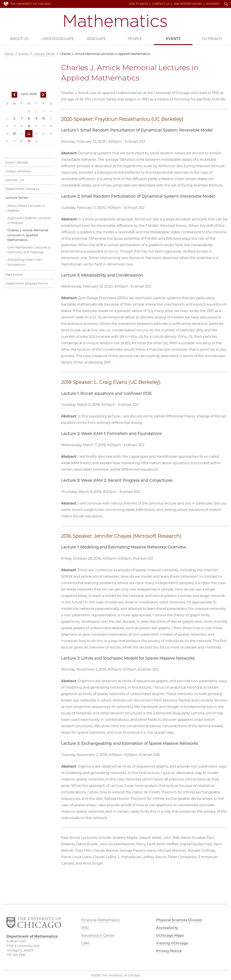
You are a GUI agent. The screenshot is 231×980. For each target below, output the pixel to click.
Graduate (96, 39)
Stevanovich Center (98, 935)
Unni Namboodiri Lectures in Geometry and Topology (29, 250)
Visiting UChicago (172, 943)
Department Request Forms (27, 283)
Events (173, 39)
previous (14, 95)
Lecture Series (44, 54)
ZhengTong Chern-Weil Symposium (25, 262)
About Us (19, 39)
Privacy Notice (169, 951)
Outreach (212, 39)
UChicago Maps (170, 935)
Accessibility (167, 928)
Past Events (14, 275)
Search (226, 4)
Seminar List (15, 180)
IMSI (85, 928)
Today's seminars (18, 171)
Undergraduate (58, 39)
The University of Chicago (30, 4)
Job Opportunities (188, 4)
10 (43, 119)
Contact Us (161, 4)
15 (29, 126)
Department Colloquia (22, 189)
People (135, 39)
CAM (85, 943)
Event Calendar (17, 162)
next (43, 95)
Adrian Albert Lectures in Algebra (26, 208)
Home (9, 54)
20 (14, 134)
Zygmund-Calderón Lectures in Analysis (29, 220)
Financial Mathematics (101, 920)
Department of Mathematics (115, 21)
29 (29, 141)
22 (29, 134)
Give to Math (138, 4)
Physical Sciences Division (179, 920)
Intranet (213, 4)
